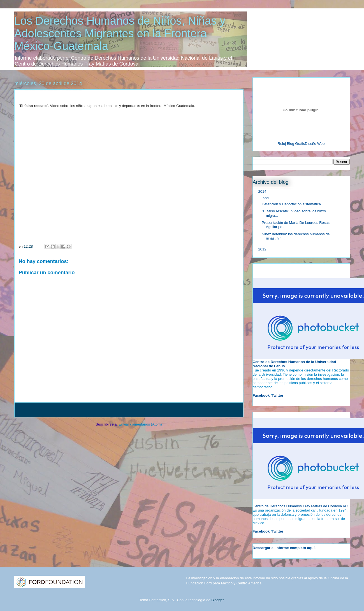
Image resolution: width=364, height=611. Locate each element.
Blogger (217, 600)
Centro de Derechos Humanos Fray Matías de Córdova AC (300, 506)
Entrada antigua (223, 410)
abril (266, 198)
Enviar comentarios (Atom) (140, 424)
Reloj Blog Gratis (291, 144)
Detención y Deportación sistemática (291, 204)
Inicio (134, 410)
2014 (263, 191)
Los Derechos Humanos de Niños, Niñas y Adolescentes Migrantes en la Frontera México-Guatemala (120, 33)
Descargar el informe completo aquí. (284, 548)
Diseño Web (315, 144)
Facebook (261, 531)
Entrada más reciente (40, 410)
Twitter (277, 531)
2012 (263, 249)
